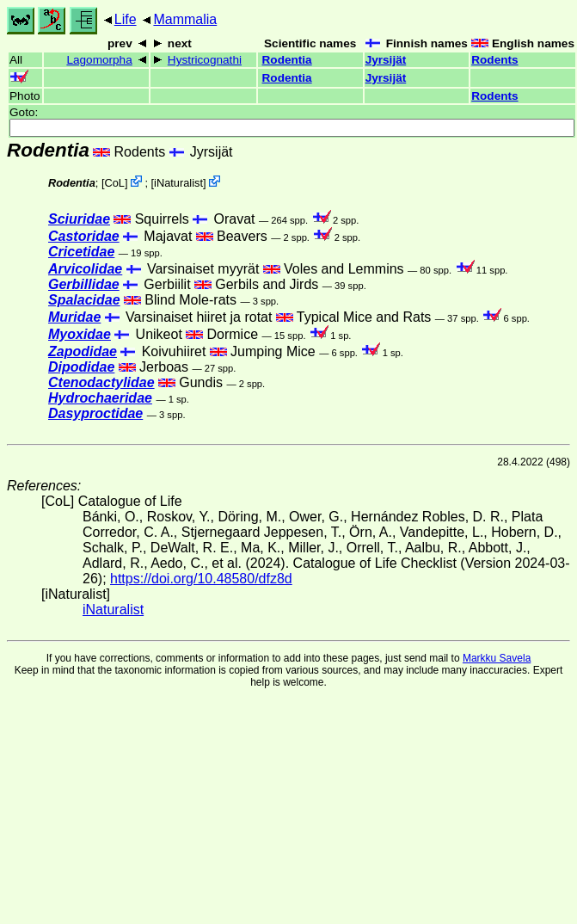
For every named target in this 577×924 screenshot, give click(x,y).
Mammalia (185, 19)
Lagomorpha (99, 60)
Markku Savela (497, 658)
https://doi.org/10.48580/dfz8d (201, 579)
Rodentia (287, 60)
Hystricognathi (205, 60)
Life (126, 19)
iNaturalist (178, 183)
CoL (114, 183)
